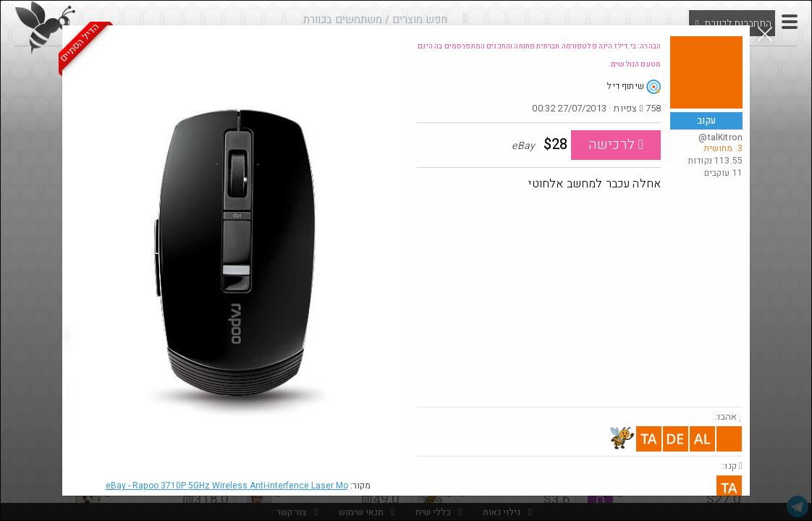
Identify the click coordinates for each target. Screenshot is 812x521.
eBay (227, 486)
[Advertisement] (580, 298)
